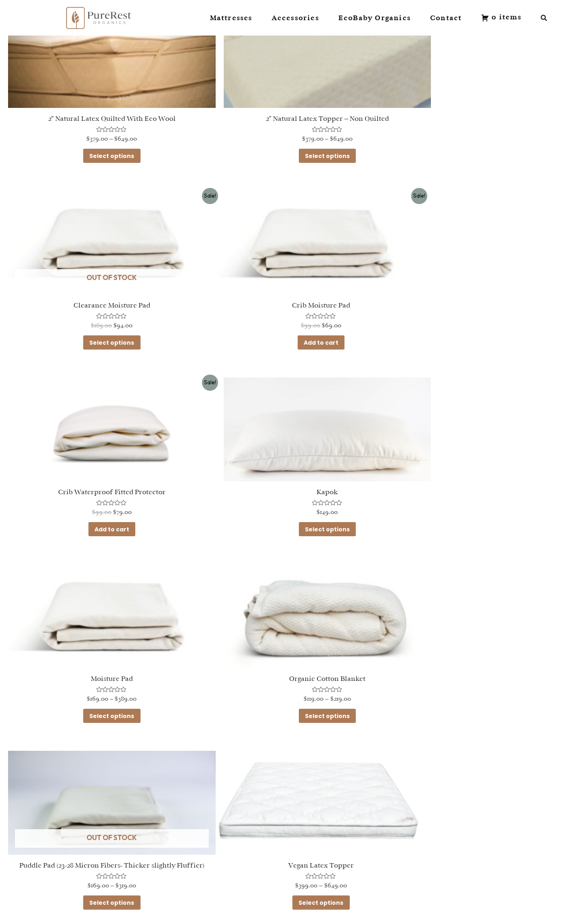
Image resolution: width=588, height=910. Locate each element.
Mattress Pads (68, 876)
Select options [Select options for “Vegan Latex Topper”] (100, 686)
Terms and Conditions (182, 876)
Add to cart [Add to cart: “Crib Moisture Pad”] (101, 323)
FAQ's (153, 845)
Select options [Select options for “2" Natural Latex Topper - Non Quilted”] (293, 146)
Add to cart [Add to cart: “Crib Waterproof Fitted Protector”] (294, 323)
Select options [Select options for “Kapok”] (486, 323)
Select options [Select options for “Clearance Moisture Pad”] (486, 146)
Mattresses (231, 18)
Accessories (295, 18)
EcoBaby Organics (375, 18)
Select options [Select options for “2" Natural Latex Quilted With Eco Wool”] (100, 146)
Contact (446, 18)
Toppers (57, 866)
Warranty (160, 866)
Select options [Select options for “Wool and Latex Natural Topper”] (293, 686)
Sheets (55, 856)
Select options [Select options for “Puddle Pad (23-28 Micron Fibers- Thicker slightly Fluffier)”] (486, 508)
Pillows (54, 845)
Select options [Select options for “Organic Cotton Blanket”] (293, 501)
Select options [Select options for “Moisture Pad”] (100, 501)
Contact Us (163, 835)
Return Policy (166, 856)
